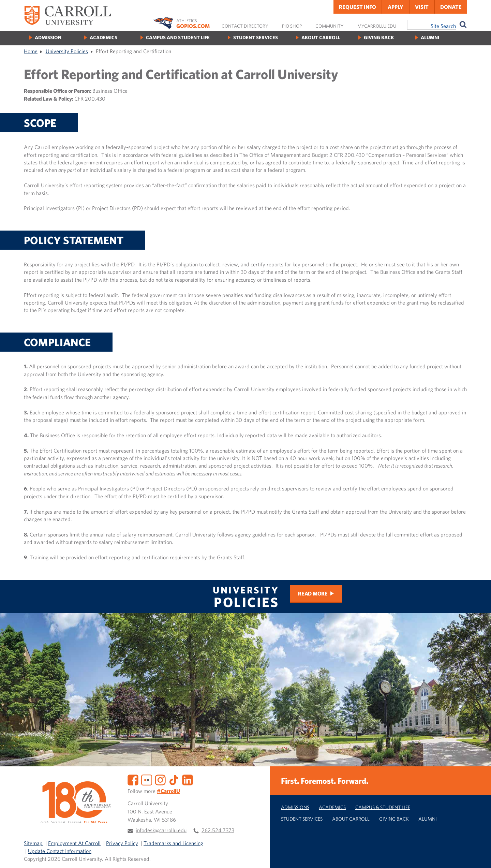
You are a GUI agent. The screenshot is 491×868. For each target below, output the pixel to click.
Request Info (358, 7)
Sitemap (33, 843)
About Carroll (321, 37)
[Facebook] (133, 779)
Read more (313, 593)
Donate (451, 7)
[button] (478, 855)
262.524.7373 (218, 830)
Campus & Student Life (383, 807)
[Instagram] (160, 779)
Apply (396, 7)
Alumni (430, 37)
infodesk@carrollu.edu (161, 830)
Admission (48, 37)
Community (330, 26)
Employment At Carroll (74, 843)
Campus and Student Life (178, 37)
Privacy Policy (122, 843)
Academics (103, 37)
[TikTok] (174, 779)
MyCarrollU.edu (377, 26)
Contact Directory (245, 26)
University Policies (67, 51)
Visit (422, 7)
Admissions (295, 807)
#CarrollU (168, 791)
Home (31, 51)
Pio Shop (292, 26)
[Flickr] (147, 779)
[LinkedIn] (188, 779)
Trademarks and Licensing (173, 843)
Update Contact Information (60, 851)
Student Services (256, 37)
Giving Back (379, 37)
